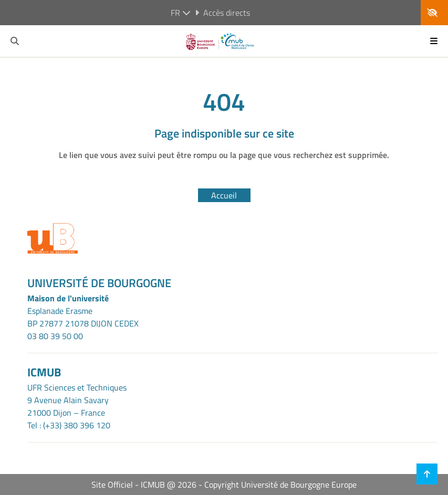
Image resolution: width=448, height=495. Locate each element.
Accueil (224, 195)
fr (181, 13)
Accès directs (222, 13)
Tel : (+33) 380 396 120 (69, 425)
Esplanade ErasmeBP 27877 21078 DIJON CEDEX (83, 317)
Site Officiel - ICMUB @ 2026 (144, 485)
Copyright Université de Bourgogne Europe (280, 485)
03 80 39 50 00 (55, 336)
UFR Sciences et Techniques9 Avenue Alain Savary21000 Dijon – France (77, 400)
